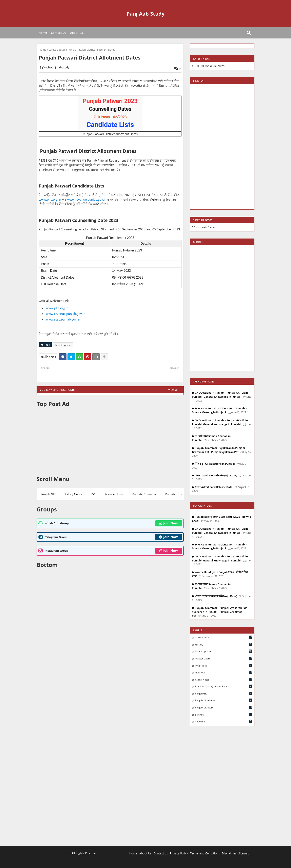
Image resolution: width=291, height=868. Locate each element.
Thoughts (224, 721)
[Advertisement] (110, 441)
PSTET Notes (224, 679)
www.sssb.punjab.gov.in (63, 319)
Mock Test (224, 666)
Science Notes (114, 494)
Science (224, 715)
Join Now (169, 523)
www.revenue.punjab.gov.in (87, 199)
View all (173, 390)
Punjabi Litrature (177, 494)
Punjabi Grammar (144, 494)
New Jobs (224, 672)
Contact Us (59, 33)
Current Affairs (224, 637)
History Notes (73, 494)
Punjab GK (48, 494)
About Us (76, 33)
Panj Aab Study (145, 14)
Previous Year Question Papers (224, 686)
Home (43, 33)
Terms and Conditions (205, 853)
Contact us (161, 853)
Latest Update (57, 50)
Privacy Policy (179, 853)
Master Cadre (224, 658)
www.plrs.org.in (50, 199)
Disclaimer (229, 853)
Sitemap (244, 853)
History (224, 644)
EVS (93, 494)
